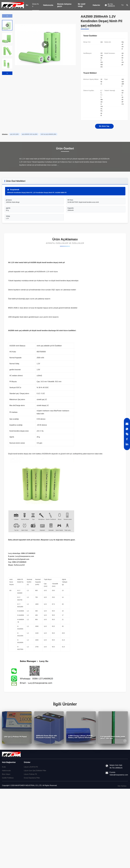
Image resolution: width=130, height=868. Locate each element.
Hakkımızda (48, 5)
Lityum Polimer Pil (30, 774)
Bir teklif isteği (82, 5)
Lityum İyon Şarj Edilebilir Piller (35, 771)
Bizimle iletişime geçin (64, 5)
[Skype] (127, 434)
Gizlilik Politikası (8, 778)
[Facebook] (127, 439)
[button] (7, 73)
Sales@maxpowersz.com (119, 775)
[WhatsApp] (127, 429)
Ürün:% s (35, 5)
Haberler (96, 5)
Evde (4, 767)
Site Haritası (122, 786)
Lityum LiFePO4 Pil (31, 767)
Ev (27, 5)
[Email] (127, 424)
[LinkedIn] (127, 444)
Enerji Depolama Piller (32, 778)
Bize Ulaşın (6, 774)
